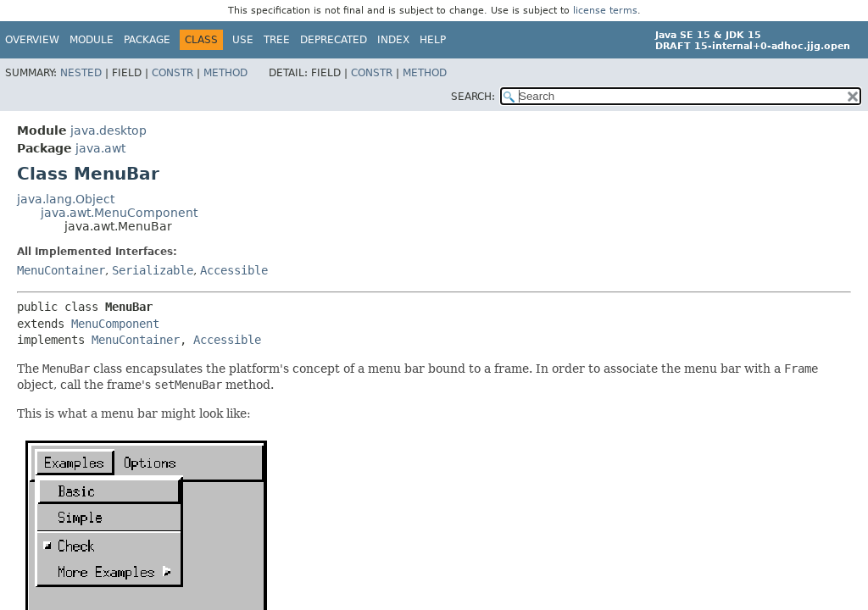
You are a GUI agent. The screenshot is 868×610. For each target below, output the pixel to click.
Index (393, 40)
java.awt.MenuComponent (119, 213)
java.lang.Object (66, 199)
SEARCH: (473, 97)
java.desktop (108, 130)
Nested (81, 73)
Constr (172, 73)
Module (92, 40)
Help (433, 40)
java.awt (100, 148)
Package (147, 40)
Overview (32, 40)
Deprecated (334, 40)
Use (243, 40)
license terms (605, 11)
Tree (277, 40)
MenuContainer (61, 270)
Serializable (153, 270)
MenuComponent (115, 324)
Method (225, 73)
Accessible (234, 270)
